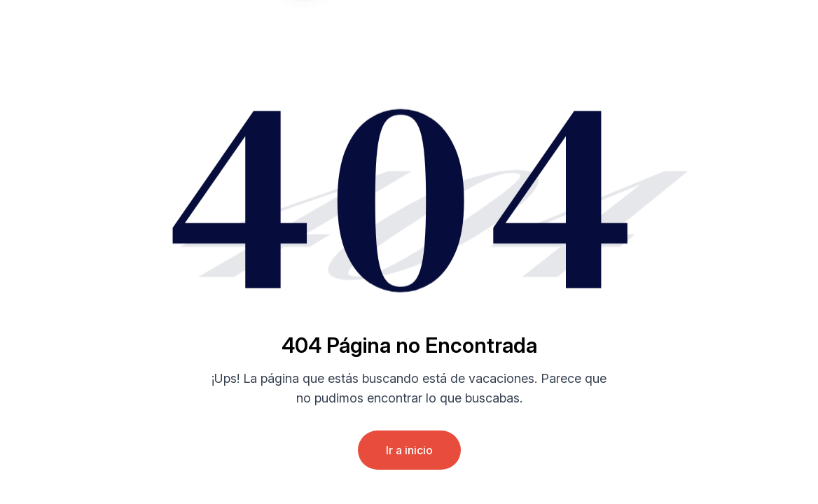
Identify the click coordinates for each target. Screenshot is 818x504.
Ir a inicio (409, 450)
